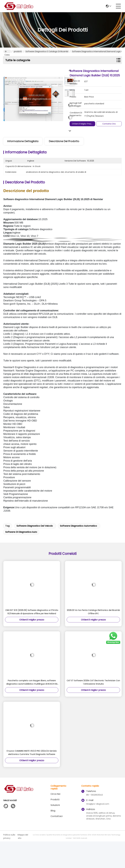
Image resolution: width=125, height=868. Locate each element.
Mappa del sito (23, 836)
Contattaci (57, 816)
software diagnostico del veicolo (35, 526)
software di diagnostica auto (21, 532)
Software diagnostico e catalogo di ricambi (47, 51)
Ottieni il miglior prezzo (83, 124)
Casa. (7, 52)
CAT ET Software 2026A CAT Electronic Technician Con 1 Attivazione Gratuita (93, 682)
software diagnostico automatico (78, 526)
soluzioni (55, 805)
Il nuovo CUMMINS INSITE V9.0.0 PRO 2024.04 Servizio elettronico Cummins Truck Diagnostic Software (32, 753)
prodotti (18, 51)
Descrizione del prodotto (64, 141)
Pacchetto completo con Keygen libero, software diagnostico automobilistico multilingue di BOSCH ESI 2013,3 (32, 682)
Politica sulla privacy (9, 836)
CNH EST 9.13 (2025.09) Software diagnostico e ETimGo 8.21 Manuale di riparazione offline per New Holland (32, 612)
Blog (53, 811)
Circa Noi (55, 794)
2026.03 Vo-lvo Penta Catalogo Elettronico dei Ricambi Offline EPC (93, 612)
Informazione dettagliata (23, 141)
